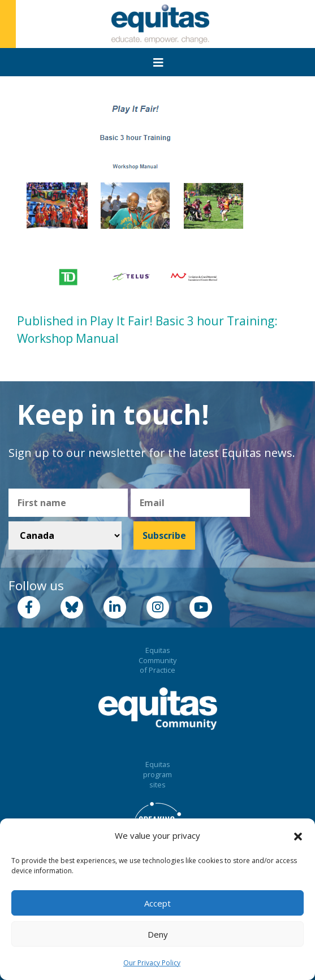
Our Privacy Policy (152, 963)
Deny (158, 934)
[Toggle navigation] (158, 63)
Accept (157, 903)
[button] (298, 836)
